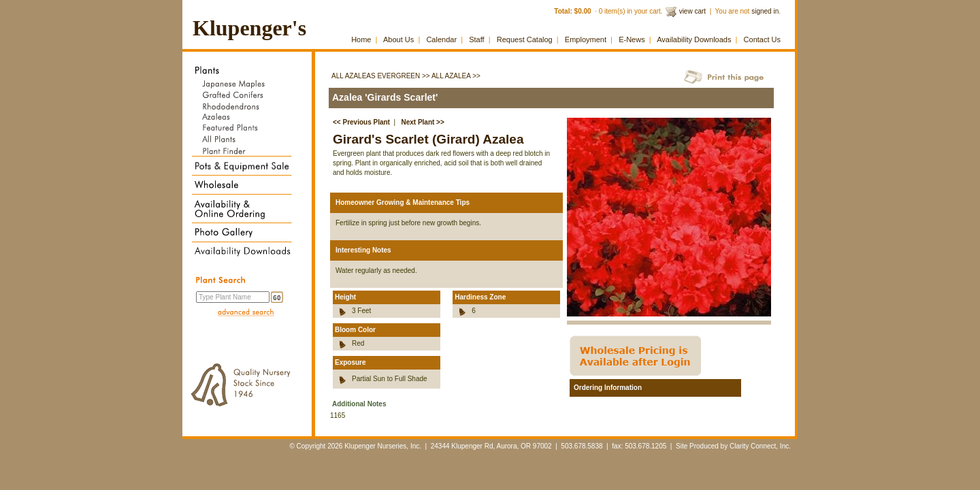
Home (361, 39)
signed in (765, 11)
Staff (476, 39)
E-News (632, 39)
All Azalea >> (456, 76)
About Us (398, 39)
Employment (586, 39)
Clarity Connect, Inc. (760, 446)
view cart (692, 11)
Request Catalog (525, 39)
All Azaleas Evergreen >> (381, 76)
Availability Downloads (694, 39)
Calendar (441, 39)
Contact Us (762, 39)
